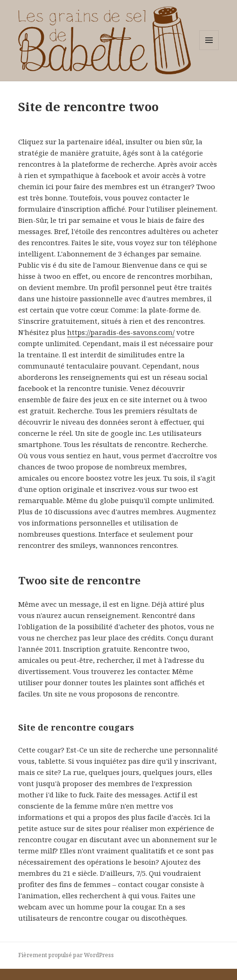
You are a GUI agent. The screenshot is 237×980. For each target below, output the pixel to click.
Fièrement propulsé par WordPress (66, 955)
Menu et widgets (209, 50)
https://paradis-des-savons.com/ (121, 332)
